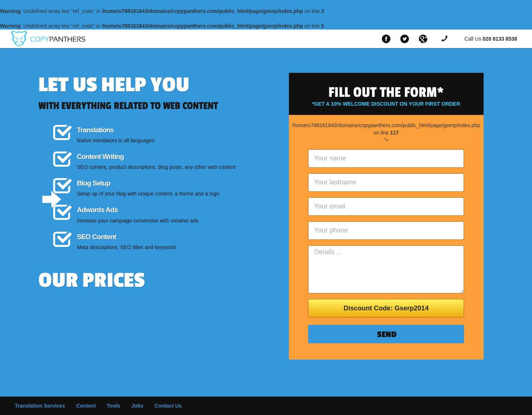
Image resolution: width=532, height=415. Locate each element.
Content (86, 406)
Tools (113, 406)
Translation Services (40, 406)
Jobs (137, 406)
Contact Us (168, 406)
